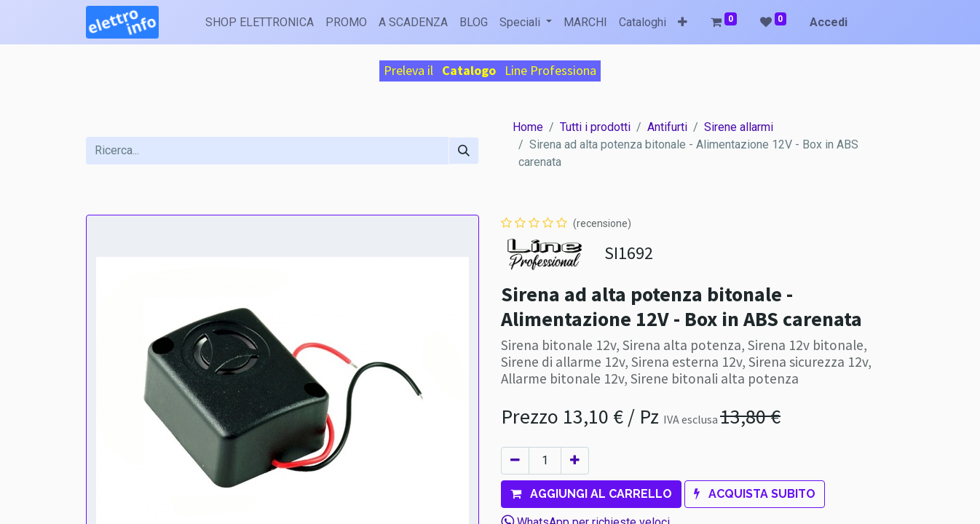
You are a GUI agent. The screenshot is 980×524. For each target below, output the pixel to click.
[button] (683, 23)
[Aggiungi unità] (575, 461)
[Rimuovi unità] (515, 461)
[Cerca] (464, 151)
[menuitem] (260, 23)
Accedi (829, 22)
